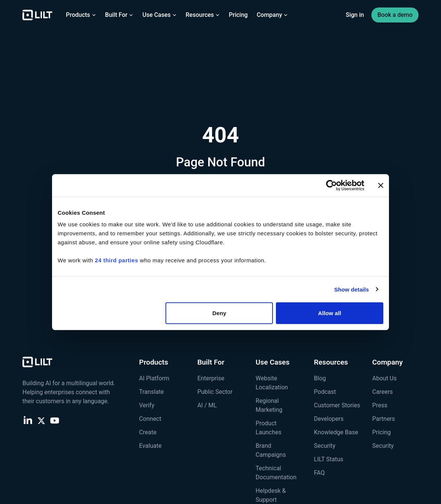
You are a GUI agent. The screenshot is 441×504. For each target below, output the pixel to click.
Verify (147, 405)
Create (148, 432)
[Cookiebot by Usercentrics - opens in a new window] (331, 185)
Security (325, 446)
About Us (384, 378)
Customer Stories (337, 405)
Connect (150, 419)
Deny (219, 313)
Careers (382, 392)
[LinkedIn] (28, 420)
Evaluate (150, 446)
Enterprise (211, 378)
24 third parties (117, 260)
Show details (352, 289)
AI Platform (154, 378)
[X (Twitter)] (41, 420)
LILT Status (329, 459)
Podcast (325, 392)
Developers (329, 419)
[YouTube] (55, 420)
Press (380, 405)
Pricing (238, 15)
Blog (320, 378)
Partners (384, 419)
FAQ (320, 473)
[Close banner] (381, 185)
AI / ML (207, 405)
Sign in (355, 15)
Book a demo (395, 15)
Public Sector (215, 392)
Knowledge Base (336, 432)
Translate (151, 392)
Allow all (330, 313)
